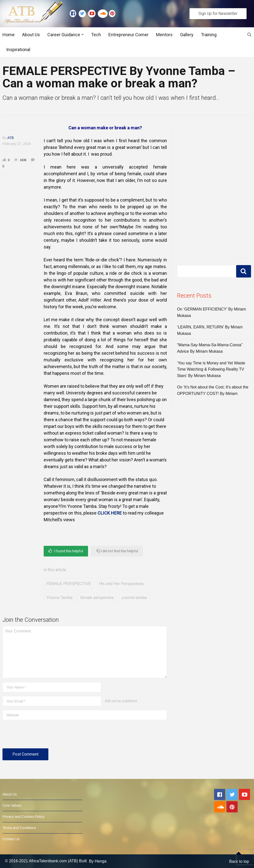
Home (9, 35)
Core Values (12, 805)
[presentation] (40, 736)
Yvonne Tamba (60, 598)
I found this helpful (66, 551)
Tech (96, 35)
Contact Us (11, 839)
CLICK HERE (110, 513)
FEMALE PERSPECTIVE (69, 584)
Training (209, 35)
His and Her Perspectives (121, 584)
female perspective (97, 598)
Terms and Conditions (19, 828)
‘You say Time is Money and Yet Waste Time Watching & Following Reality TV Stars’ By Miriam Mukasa (211, 369)
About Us (31, 35)
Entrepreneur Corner (128, 35)
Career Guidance (64, 35)
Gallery (187, 35)
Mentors (164, 35)
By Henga (98, 861)
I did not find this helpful (117, 551)
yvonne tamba (134, 598)
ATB (10, 138)
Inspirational (18, 50)
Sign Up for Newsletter (218, 14)
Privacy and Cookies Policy (23, 817)
